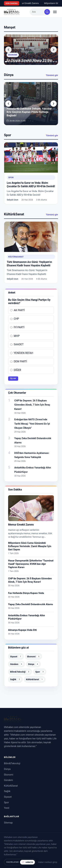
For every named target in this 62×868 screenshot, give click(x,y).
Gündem (8, 780)
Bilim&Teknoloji (12, 763)
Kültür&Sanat (16, 257)
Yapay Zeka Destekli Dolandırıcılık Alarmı (31, 604)
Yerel (7, 808)
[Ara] (47, 12)
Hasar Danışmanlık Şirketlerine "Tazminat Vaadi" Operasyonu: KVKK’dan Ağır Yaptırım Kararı (31, 564)
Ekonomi (13, 55)
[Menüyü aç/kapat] (55, 12)
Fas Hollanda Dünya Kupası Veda (26, 593)
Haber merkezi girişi (48, 862)
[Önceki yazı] (8, 50)
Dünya (7, 769)
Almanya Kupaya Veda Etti (22, 630)
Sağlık (7, 791)
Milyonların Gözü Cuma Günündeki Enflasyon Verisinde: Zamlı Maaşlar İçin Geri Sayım (30, 546)
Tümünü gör (52, 75)
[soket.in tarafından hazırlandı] (20, 862)
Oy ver (13, 378)
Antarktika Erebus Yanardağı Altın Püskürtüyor (27, 617)
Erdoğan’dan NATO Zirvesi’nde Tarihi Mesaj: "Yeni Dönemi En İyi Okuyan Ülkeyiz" (32, 424)
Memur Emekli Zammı (25, 3)
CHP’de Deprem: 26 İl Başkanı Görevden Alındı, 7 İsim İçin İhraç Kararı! (32, 405)
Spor (11, 177)
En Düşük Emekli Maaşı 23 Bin (29, 60)
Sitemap (8, 823)
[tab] (6, 62)
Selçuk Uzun (12, 200)
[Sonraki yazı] (54, 50)
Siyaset (8, 797)
